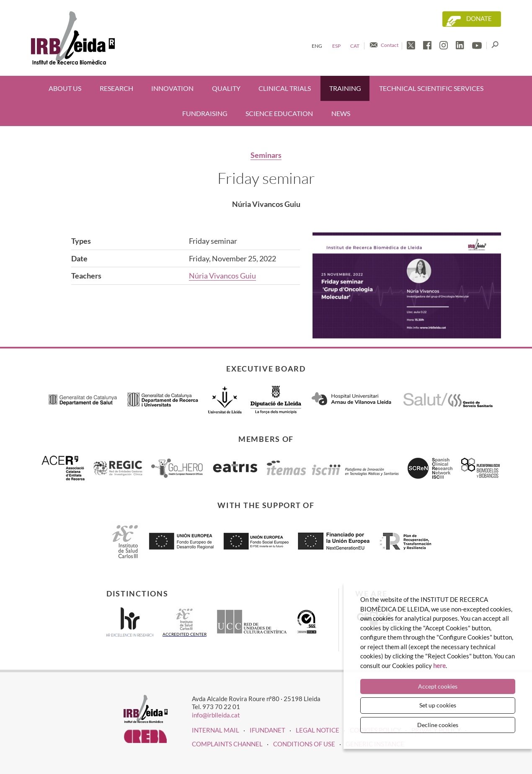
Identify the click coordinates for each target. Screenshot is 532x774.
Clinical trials (285, 88)
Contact (390, 45)
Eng (317, 46)
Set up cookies (438, 705)
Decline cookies (438, 725)
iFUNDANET (267, 730)
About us (65, 88)
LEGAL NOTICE (318, 730)
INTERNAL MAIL (216, 730)
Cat (355, 46)
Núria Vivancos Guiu (222, 276)
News (341, 113)
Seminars (266, 155)
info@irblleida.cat (216, 715)
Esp (336, 46)
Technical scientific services (431, 88)
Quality (226, 88)
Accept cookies (438, 686)
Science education (279, 113)
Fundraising (205, 113)
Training (345, 88)
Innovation (172, 88)
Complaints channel (227, 744)
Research (116, 88)
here (439, 666)
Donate (479, 19)
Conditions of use (304, 744)
